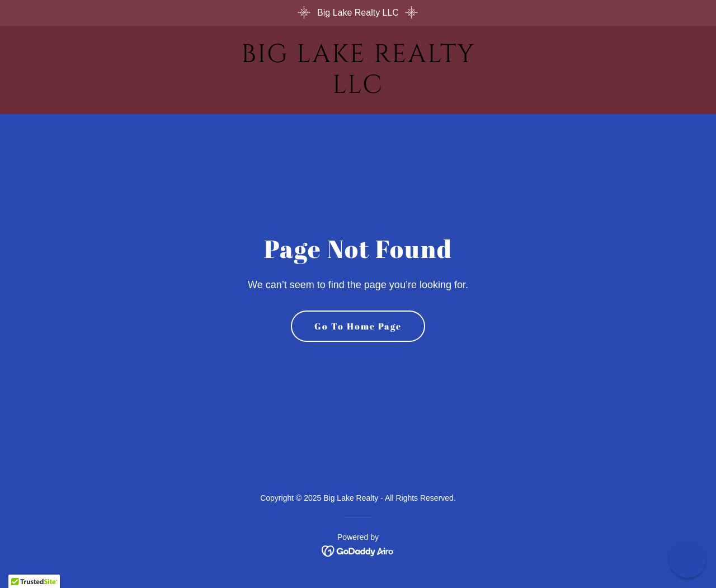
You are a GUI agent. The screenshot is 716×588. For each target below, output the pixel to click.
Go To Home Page (358, 326)
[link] (358, 90)
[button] (688, 560)
